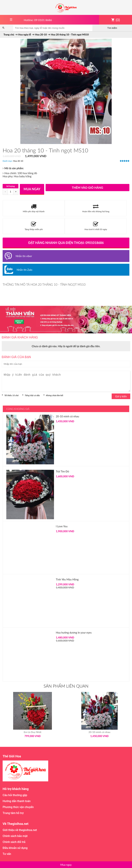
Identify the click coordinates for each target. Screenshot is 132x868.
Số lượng (11, 186)
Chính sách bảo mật (15, 836)
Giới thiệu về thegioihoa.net (20, 830)
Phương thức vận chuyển (18, 807)
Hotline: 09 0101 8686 (38, 20)
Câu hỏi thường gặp (15, 795)
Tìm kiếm (112, 28)
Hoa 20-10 (18, 161)
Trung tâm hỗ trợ (13, 813)
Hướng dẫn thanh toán (17, 801)
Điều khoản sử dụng (15, 848)
